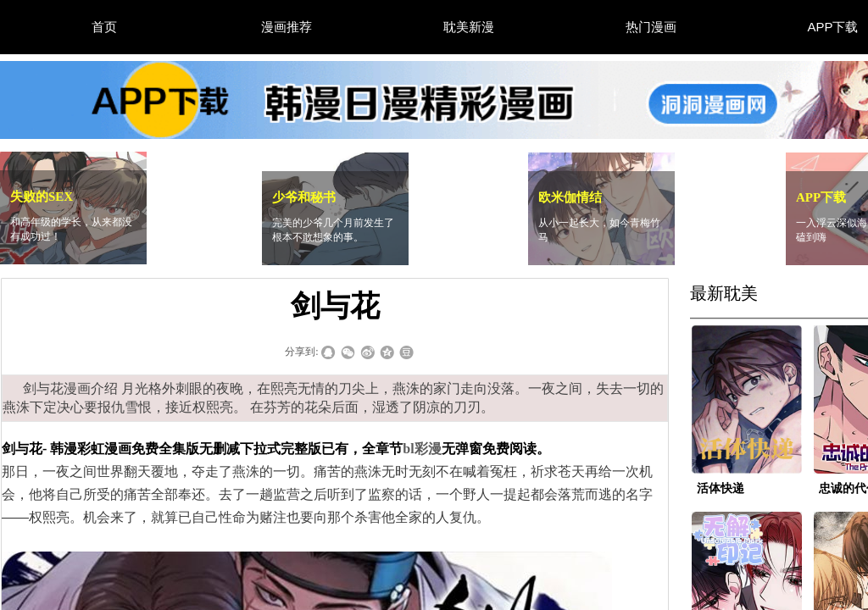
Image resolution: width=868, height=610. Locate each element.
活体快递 (721, 488)
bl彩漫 (422, 449)
